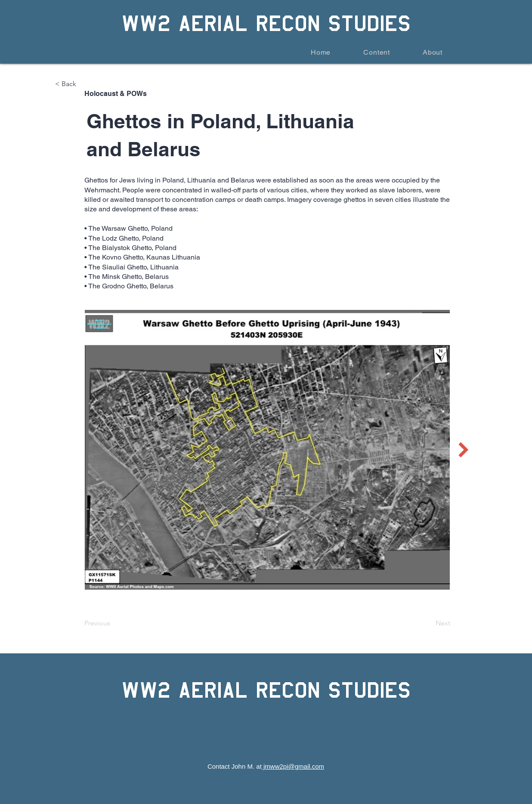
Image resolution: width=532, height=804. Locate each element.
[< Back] (84, 84)
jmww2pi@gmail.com (293, 766)
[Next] (429, 623)
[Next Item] (463, 450)
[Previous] (113, 623)
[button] (366, 52)
